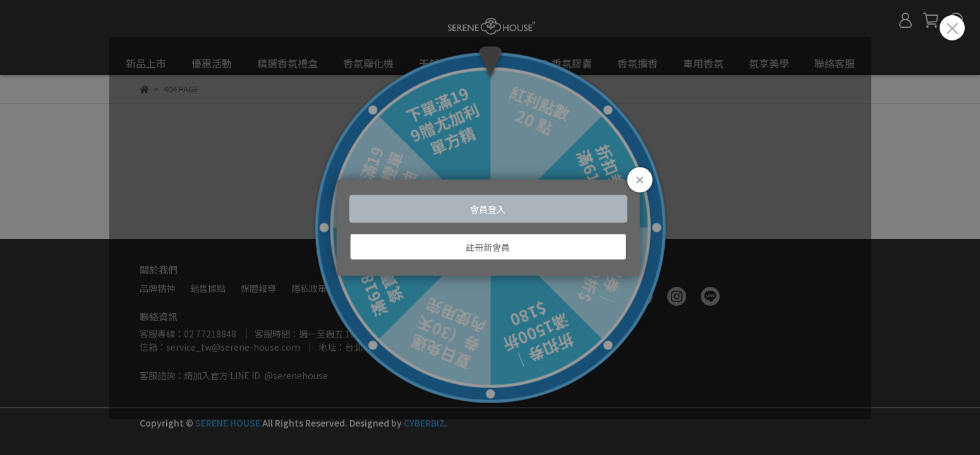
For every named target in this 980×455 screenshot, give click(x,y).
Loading (490, 228)
